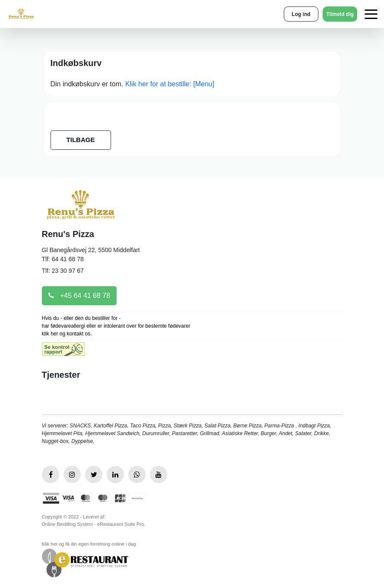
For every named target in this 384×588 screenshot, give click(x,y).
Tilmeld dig (340, 14)
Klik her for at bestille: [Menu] (170, 84)
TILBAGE (81, 140)
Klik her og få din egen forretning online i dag (89, 544)
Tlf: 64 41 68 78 (63, 259)
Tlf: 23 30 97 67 (63, 271)
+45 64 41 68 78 (79, 296)
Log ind (301, 14)
